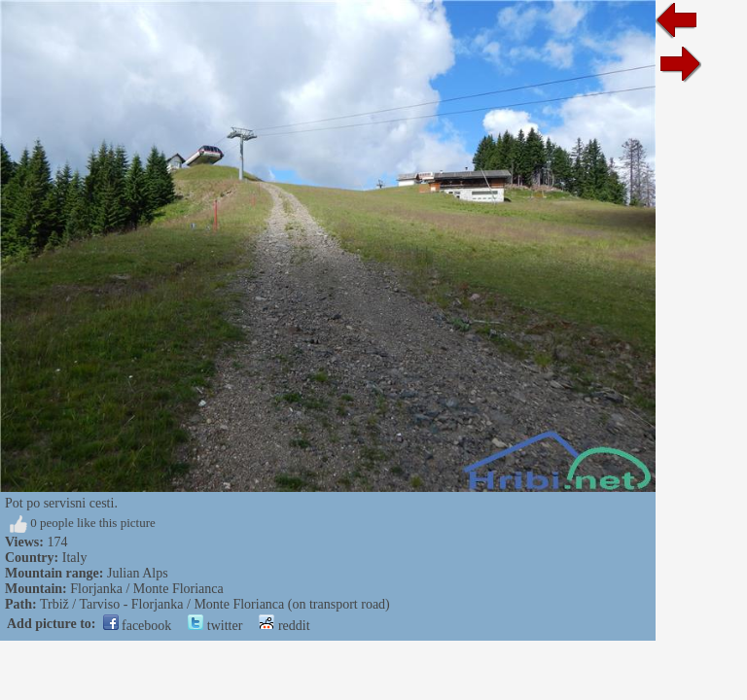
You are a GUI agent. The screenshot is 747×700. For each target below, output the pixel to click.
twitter (215, 626)
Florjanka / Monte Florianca (146, 589)
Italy (75, 558)
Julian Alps (138, 573)
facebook (138, 626)
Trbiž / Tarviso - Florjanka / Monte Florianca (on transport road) (215, 604)
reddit (284, 626)
